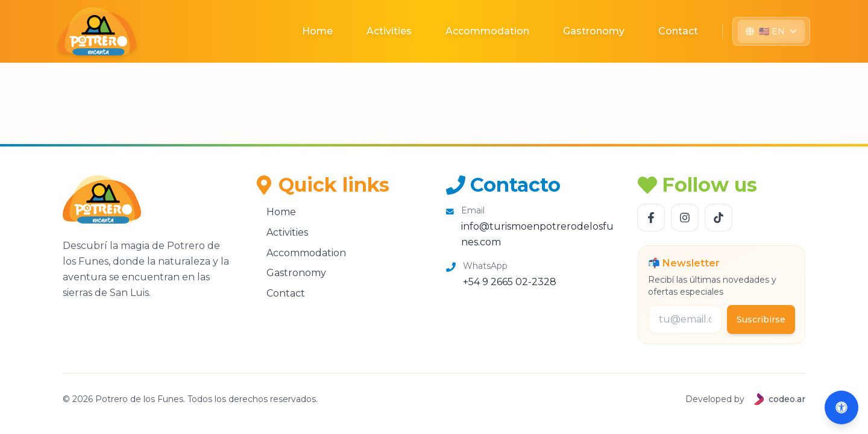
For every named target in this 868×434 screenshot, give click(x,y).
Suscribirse (761, 319)
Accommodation (487, 31)
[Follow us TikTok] (719, 218)
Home (317, 31)
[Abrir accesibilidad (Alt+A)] (841, 407)
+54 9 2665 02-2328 (510, 282)
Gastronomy (594, 31)
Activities (389, 31)
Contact (678, 31)
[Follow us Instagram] (685, 218)
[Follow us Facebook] (651, 218)
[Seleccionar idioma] (771, 31)
